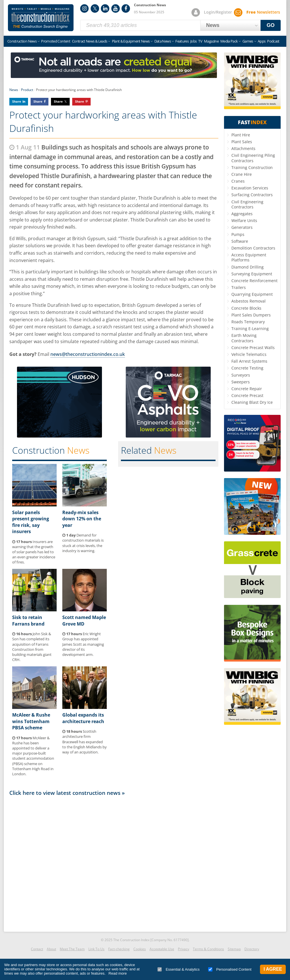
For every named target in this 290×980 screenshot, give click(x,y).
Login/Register (218, 12)
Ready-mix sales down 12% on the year (82, 519)
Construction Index (41, 18)
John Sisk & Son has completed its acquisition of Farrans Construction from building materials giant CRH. (32, 647)
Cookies (140, 949)
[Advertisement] (114, 863)
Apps (262, 41)
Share (17, 101)
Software (240, 241)
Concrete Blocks (246, 308)
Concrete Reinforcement (254, 281)
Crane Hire (242, 174)
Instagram (84, 9)
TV (200, 41)
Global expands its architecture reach (83, 718)
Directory (252, 949)
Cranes (238, 181)
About (51, 949)
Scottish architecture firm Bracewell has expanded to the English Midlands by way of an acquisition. (85, 742)
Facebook (126, 9)
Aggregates (242, 214)
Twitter (95, 9)
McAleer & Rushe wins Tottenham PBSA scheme (31, 721)
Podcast (273, 41)
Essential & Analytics (179, 969)
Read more (118, 973)
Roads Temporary (248, 322)
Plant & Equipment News (131, 41)
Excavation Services (250, 188)
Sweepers (241, 382)
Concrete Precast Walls (253, 348)
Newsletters (263, 12)
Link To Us (96, 949)
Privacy (184, 949)
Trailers (239, 287)
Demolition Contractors (253, 248)
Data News (163, 41)
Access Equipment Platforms (249, 257)
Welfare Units (244, 220)
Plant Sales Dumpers (251, 315)
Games (248, 41)
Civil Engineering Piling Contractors (253, 158)
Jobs (193, 41)
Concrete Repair (247, 389)
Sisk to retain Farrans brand (28, 620)
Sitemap (234, 949)
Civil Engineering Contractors (247, 204)
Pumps (238, 234)
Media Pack (229, 41)
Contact (37, 949)
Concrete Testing (247, 368)
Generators (242, 227)
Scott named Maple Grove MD (84, 620)
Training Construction (252, 167)
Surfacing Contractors (252, 195)
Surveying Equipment (252, 274)
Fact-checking (119, 949)
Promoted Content (56, 41)
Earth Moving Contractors (244, 338)
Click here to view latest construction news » (67, 793)
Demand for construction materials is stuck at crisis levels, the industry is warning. (83, 543)
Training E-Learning (250, 329)
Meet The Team (72, 949)
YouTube (116, 9)
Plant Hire (241, 135)
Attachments (243, 148)
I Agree (273, 969)
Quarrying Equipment (252, 294)
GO (271, 25)
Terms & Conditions (208, 949)
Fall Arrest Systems (249, 361)
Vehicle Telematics (249, 354)
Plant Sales (242, 142)
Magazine (211, 41)
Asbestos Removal (249, 301)
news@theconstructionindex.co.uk (88, 354)
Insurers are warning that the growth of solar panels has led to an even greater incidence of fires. (34, 552)
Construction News (22, 41)
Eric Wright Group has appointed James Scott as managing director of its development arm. (83, 644)
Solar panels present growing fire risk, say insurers (31, 522)
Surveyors (241, 375)
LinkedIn (105, 9)
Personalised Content (230, 969)
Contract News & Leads (89, 41)
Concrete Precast (247, 395)
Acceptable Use (162, 949)
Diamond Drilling (248, 267)
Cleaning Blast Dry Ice (252, 402)
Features (182, 41)
